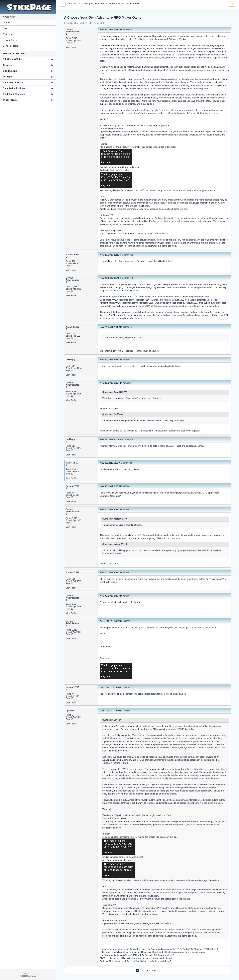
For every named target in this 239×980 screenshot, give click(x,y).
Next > (155, 971)
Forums (7, 23)
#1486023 (127, 383)
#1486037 (127, 596)
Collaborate (98, 3)
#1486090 (126, 688)
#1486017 (127, 360)
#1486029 (128, 463)
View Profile (71, 47)
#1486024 (128, 440)
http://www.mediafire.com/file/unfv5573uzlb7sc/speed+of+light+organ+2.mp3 (137, 955)
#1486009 (127, 30)
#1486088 (126, 621)
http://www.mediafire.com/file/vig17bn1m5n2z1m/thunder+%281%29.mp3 (183, 949)
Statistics (7, 34)
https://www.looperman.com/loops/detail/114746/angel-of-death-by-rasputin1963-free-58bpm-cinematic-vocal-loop (162, 300)
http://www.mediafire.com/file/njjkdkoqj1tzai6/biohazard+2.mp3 (141, 961)
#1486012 (128, 255)
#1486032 (127, 486)
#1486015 (127, 327)
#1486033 (127, 510)
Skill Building (84, 3)
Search (7, 28)
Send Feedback (11, 46)
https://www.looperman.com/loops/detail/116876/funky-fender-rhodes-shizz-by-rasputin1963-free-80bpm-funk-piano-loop (168, 303)
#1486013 (128, 278)
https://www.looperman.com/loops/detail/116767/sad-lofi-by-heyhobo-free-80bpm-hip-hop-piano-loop (160, 297)
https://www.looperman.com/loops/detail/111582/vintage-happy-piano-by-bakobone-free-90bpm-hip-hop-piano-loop (163, 306)
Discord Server (10, 40)
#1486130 (126, 711)
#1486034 (127, 573)
